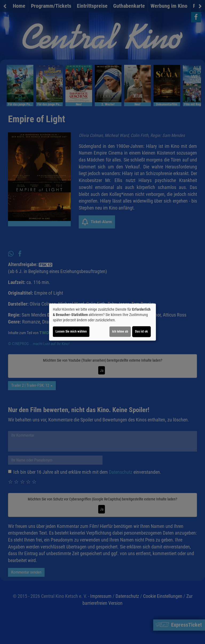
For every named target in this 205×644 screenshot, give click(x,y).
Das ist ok (141, 331)
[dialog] (102, 322)
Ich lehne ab (120, 331)
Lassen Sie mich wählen (71, 331)
